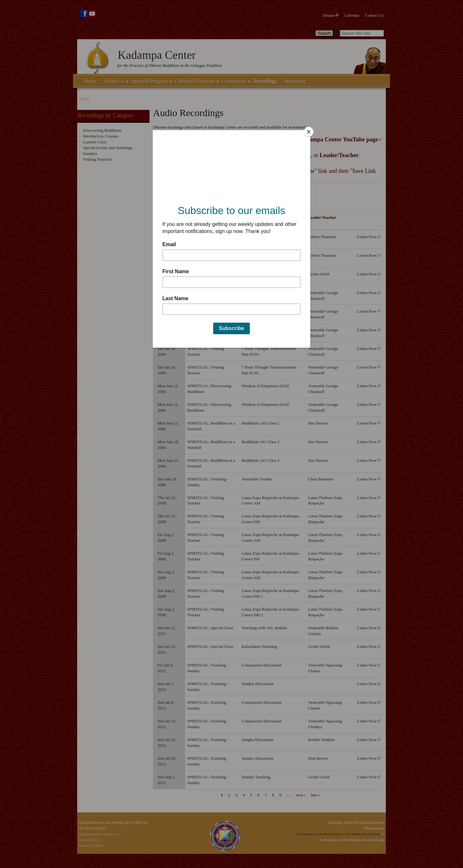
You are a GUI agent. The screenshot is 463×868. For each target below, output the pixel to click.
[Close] (309, 132)
